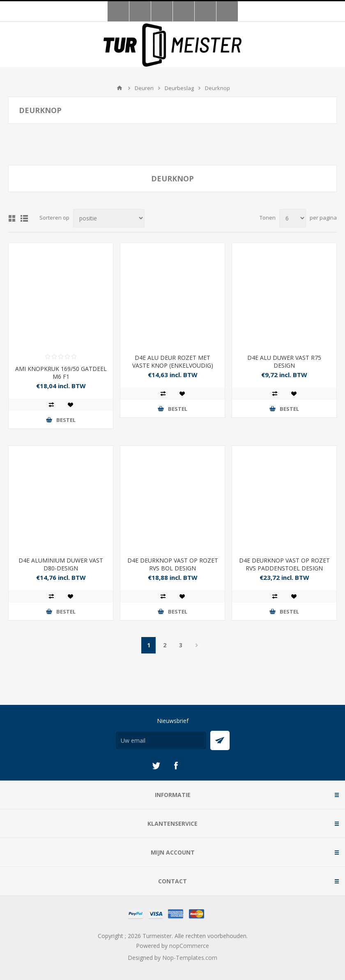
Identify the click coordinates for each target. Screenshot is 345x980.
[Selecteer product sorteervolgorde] (109, 218)
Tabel (12, 218)
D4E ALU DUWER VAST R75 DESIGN (284, 361)
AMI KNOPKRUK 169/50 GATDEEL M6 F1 (61, 373)
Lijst (24, 218)
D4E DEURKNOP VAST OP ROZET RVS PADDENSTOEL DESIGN (284, 564)
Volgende (197, 645)
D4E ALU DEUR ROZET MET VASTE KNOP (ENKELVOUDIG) (173, 361)
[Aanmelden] (161, 740)
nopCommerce (189, 946)
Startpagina (120, 88)
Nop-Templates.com (190, 958)
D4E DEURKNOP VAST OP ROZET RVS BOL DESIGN (173, 564)
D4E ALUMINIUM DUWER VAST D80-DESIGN (61, 564)
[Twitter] (156, 766)
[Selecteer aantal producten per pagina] (293, 218)
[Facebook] (176, 766)
